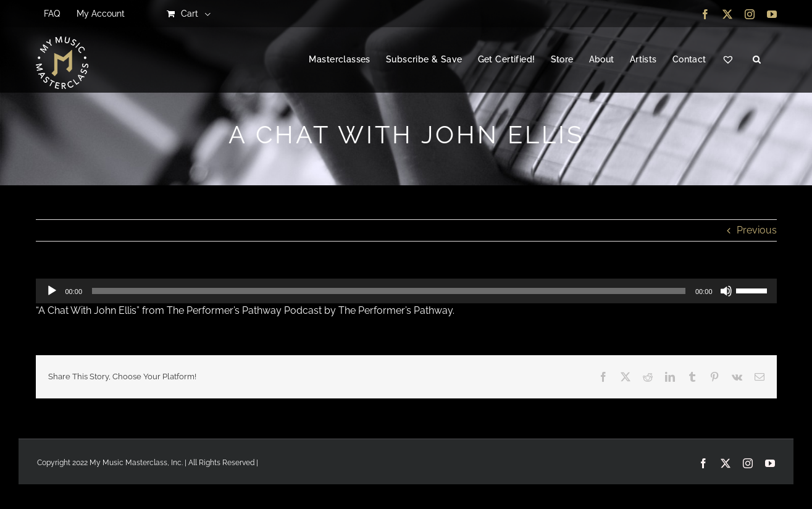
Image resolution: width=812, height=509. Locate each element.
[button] (757, 60)
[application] (406, 291)
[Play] (52, 291)
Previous (757, 230)
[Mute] (726, 291)
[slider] (389, 291)
